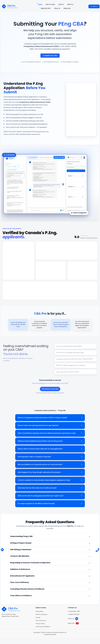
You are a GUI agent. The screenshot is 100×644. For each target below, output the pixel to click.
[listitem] (50, 536)
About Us (57, 8)
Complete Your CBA (50, 56)
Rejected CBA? (46, 8)
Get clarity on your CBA (50, 389)
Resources (67, 8)
